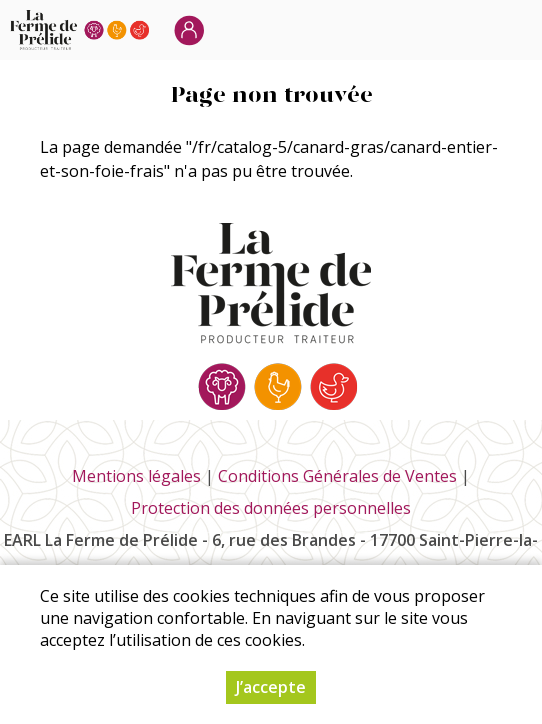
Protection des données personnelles (271, 508)
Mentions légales (136, 476)
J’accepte (271, 687)
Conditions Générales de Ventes (337, 476)
